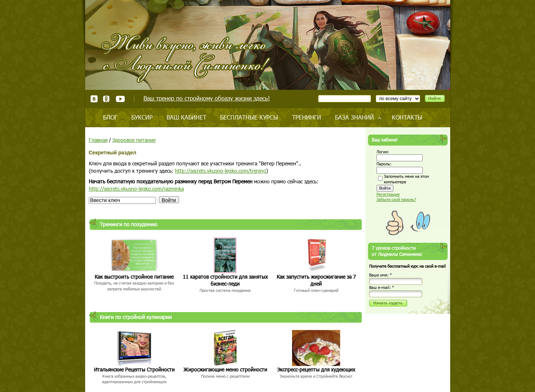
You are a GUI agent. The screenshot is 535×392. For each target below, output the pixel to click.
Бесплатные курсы (249, 117)
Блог (110, 117)
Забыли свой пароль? (396, 199)
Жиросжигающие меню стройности (225, 369)
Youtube (120, 99)
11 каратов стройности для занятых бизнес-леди (225, 280)
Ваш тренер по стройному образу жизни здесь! (207, 98)
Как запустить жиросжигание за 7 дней (316, 280)
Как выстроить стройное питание (134, 277)
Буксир (142, 117)
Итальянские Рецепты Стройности (134, 369)
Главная (98, 140)
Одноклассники (107, 99)
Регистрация (388, 194)
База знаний (354, 117)
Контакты (407, 117)
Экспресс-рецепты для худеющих (316, 369)
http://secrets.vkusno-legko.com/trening (221, 171)
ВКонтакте (94, 99)
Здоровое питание (134, 140)
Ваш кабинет (186, 117)
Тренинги (307, 117)
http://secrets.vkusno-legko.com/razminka (136, 189)
